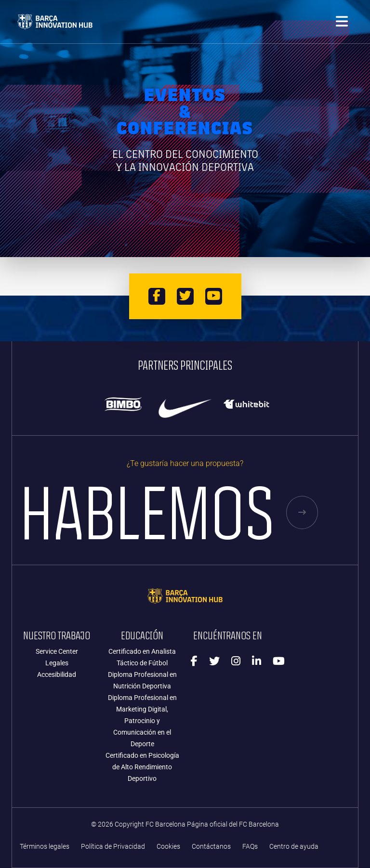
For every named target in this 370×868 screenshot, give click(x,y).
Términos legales (45, 847)
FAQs (250, 847)
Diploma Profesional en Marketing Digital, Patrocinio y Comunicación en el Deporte (142, 721)
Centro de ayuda (294, 847)
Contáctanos (211, 847)
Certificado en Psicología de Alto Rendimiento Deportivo (142, 767)
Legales (57, 663)
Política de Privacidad (113, 847)
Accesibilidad (57, 674)
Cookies (168, 847)
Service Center (57, 651)
